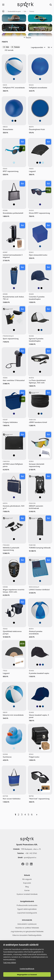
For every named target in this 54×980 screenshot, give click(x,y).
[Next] (37, 815)
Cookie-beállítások (27, 969)
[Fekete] (15, 121)
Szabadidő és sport (14, 11)
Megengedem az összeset (27, 975)
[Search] (51, 5)
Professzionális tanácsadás (27, 905)
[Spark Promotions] (25, 5)
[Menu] (3, 5)
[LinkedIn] (31, 864)
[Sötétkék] (40, 204)
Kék (6, 47)
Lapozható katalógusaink (27, 913)
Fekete (15, 47)
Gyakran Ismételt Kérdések (27, 894)
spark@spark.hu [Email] (30, 857)
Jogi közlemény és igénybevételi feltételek (27, 931)
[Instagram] (27, 864)
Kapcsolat (27, 883)
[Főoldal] (27, 839)
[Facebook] (23, 864)
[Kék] (14, 79)
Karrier (27, 890)
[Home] (3, 11)
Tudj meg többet (10, 963)
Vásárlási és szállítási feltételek (27, 928)
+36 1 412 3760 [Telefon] (31, 853)
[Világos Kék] (14, 163)
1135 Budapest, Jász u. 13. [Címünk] (31, 849)
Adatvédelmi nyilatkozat (27, 924)
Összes (27, 38)
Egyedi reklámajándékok (27, 909)
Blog (27, 887)
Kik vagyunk (27, 879)
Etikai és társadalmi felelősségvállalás (27, 935)
